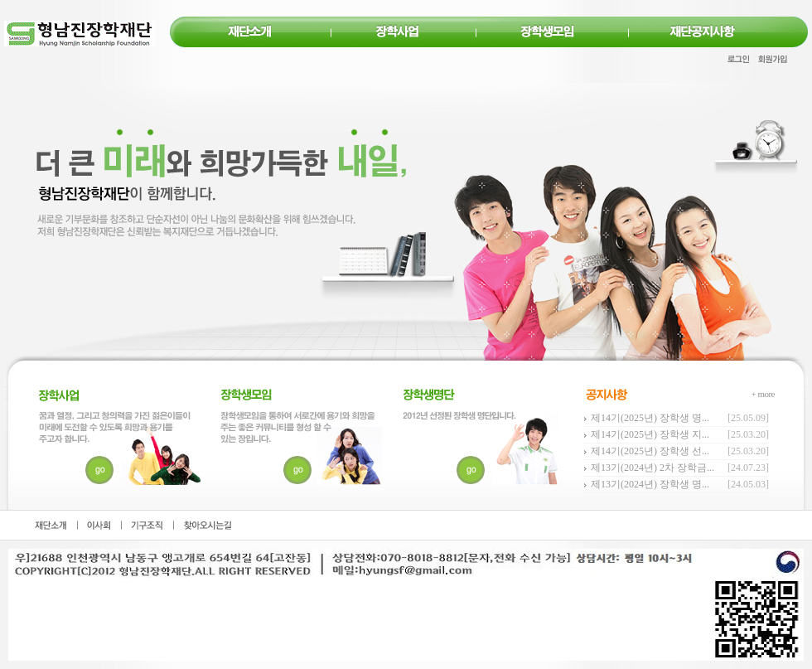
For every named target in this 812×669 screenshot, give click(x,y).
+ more (763, 394)
